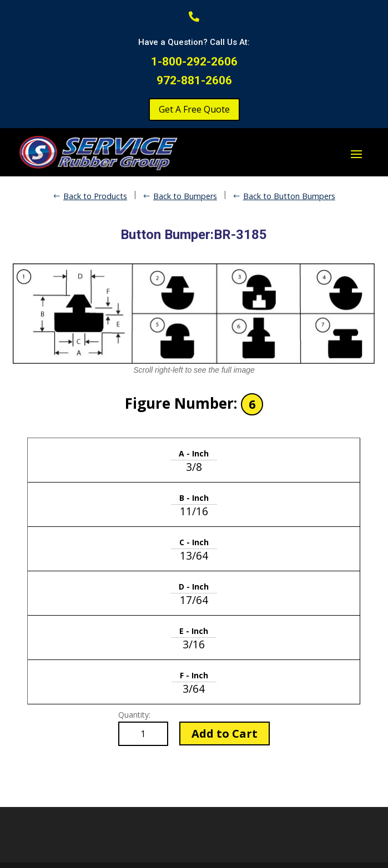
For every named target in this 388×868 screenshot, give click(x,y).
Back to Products (95, 196)
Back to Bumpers (185, 196)
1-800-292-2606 (194, 62)
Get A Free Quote (194, 109)
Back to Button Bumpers (289, 196)
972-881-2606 (194, 80)
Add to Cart (225, 734)
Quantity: (134, 715)
